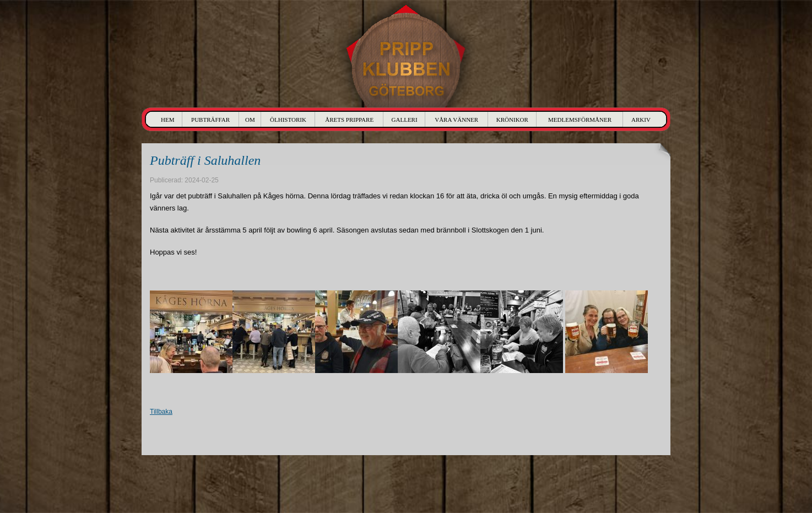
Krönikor (512, 120)
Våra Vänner (456, 120)
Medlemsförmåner (580, 120)
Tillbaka (161, 412)
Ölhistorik (288, 120)
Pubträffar (210, 120)
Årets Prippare (349, 120)
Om (250, 120)
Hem (167, 120)
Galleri (405, 120)
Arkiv (641, 120)
